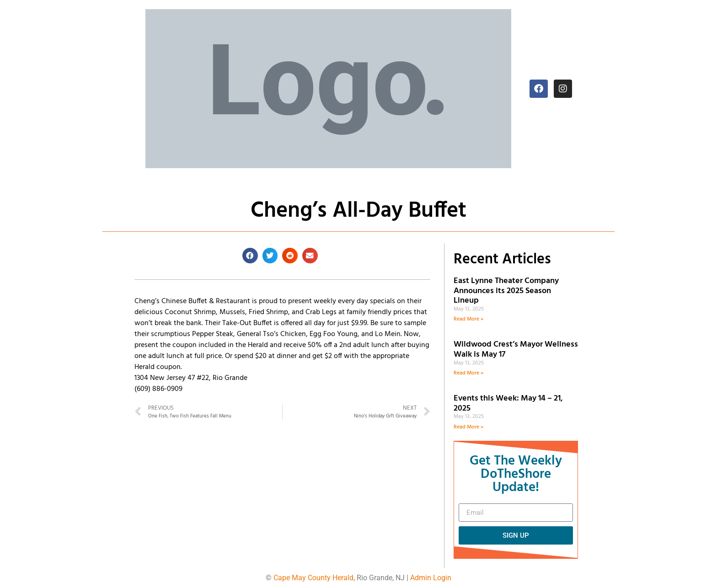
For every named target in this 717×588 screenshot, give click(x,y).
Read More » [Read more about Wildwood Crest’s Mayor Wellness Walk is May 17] (468, 373)
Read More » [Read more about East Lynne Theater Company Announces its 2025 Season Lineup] (468, 319)
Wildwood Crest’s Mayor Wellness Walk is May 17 (516, 350)
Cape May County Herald (313, 578)
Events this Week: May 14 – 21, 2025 (508, 404)
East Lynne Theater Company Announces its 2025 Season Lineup (506, 291)
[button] (250, 256)
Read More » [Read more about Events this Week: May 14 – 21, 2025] (468, 427)
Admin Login (431, 578)
